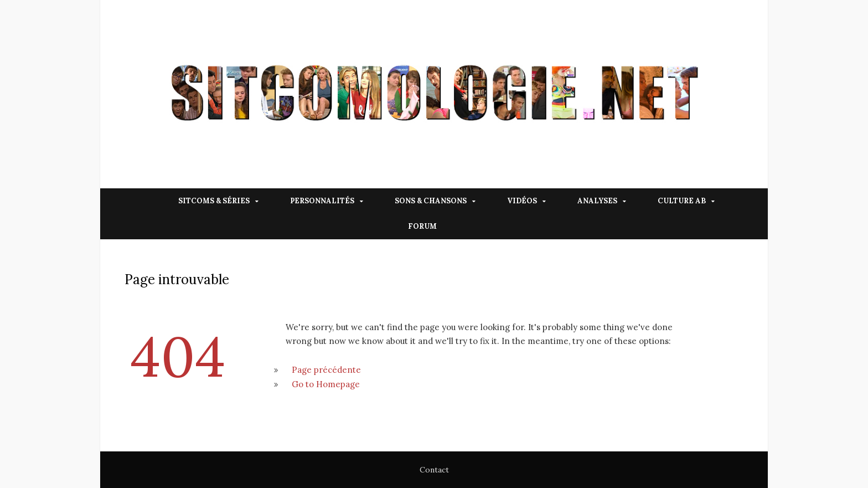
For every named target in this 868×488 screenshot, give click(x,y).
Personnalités (322, 201)
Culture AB (682, 201)
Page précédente (326, 370)
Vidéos (522, 201)
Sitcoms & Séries (214, 201)
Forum (422, 226)
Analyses (597, 201)
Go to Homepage (326, 384)
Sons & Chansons (431, 201)
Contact (434, 470)
